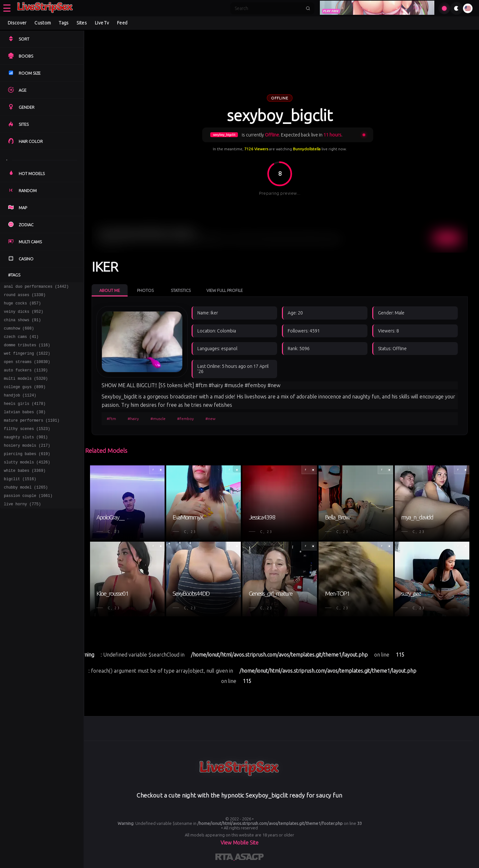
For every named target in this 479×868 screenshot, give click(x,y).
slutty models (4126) (27, 483)
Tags (64, 23)
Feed (122, 23)
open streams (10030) (27, 371)
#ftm (111, 419)
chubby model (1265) (26, 511)
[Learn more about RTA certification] (225, 858)
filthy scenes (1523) (27, 446)
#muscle (158, 419)
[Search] (268, 8)
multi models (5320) (26, 390)
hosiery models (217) (27, 465)
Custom (43, 23)
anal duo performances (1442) (36, 287)
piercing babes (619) (27, 474)
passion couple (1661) (28, 521)
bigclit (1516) (20, 502)
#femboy (185, 419)
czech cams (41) (21, 343)
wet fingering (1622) (27, 362)
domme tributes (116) (27, 353)
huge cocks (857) (22, 306)
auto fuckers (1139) (26, 381)
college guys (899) (25, 399)
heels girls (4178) (25, 418)
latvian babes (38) (25, 427)
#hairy (133, 419)
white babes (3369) (25, 493)
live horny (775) (22, 530)
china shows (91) (22, 325)
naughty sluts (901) (26, 455)
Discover (17, 23)
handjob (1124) (20, 409)
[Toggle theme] (456, 8)
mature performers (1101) (32, 437)
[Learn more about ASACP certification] (249, 858)
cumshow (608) (19, 334)
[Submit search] (308, 8)
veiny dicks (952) (23, 315)
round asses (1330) (25, 297)
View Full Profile (225, 290)
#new (210, 419)
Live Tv (102, 23)
